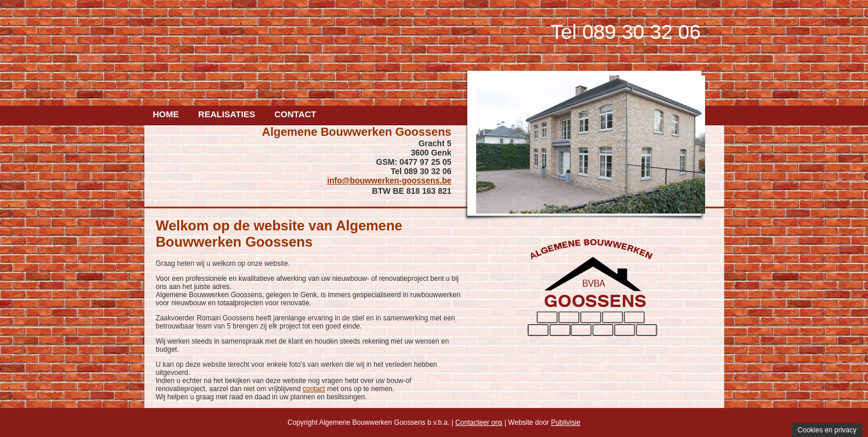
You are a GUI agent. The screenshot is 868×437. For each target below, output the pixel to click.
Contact (295, 114)
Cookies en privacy (827, 430)
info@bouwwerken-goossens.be (389, 180)
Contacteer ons (479, 422)
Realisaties (227, 114)
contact (314, 389)
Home (166, 114)
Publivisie (566, 422)
